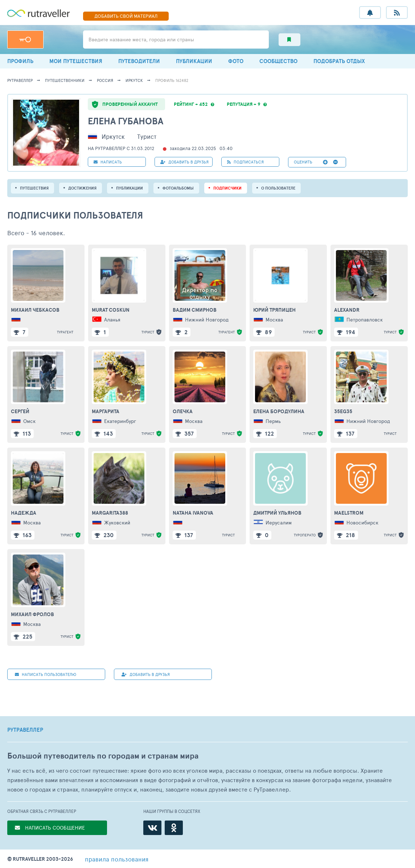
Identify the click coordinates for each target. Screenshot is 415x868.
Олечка (183, 411)
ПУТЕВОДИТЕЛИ (139, 61)
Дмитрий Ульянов (277, 513)
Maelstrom (349, 513)
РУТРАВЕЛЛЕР (25, 730)
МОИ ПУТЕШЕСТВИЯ (76, 61)
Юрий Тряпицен (274, 310)
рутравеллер (20, 80)
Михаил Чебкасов (35, 310)
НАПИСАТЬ (108, 162)
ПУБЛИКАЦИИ (194, 61)
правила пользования (117, 859)
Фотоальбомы (178, 188)
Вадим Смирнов (195, 310)
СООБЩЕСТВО (278, 61)
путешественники (65, 80)
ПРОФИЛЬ (20, 61)
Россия (105, 80)
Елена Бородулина (279, 411)
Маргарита (106, 411)
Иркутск (134, 80)
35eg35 (343, 411)
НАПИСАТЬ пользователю (46, 674)
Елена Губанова (126, 121)
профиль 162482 (172, 80)
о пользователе (278, 188)
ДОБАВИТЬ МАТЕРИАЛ (126, 16)
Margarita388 (110, 513)
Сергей (20, 411)
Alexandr (347, 310)
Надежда (24, 513)
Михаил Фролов (32, 614)
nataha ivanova (193, 513)
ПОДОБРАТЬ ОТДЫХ (339, 61)
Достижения (82, 188)
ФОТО (236, 61)
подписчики (227, 188)
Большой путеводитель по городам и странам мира (103, 756)
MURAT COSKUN (111, 310)
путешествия (34, 188)
